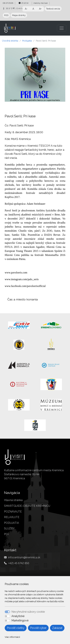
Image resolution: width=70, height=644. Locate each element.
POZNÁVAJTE (13, 512)
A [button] (33, 9)
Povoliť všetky (16, 628)
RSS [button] (6, 15)
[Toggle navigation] (62, 28)
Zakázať (57, 628)
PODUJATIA (12, 523)
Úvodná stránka (10, 41)
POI (6, 534)
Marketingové (20, 620)
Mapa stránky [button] (19, 15)
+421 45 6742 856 (19, 563)
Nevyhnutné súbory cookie (28, 612)
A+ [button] (40, 9)
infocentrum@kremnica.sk (24, 557)
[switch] (7, 616)
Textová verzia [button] (53, 9)
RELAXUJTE (12, 517)
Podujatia (27, 41)
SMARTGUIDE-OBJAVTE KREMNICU (27, 506)
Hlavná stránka (13, 500)
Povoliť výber (38, 628)
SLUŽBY (9, 528)
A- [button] (26, 9)
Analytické (18, 616)
